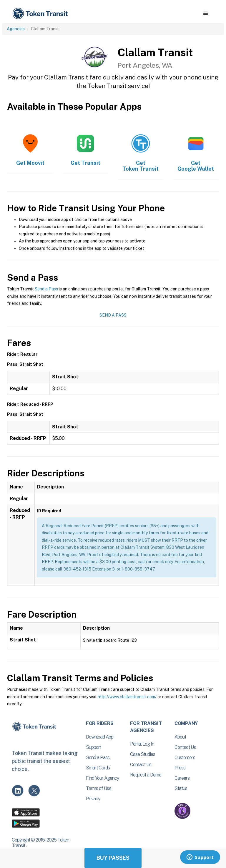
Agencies (16, 29)
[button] (206, 14)
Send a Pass (46, 289)
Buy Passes (113, 858)
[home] (41, 14)
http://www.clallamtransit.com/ (127, 697)
